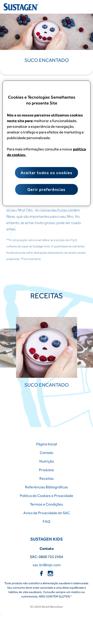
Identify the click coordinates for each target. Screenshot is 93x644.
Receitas (47, 478)
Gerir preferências (46, 189)
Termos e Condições (46, 504)
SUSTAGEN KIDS (46, 539)
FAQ (46, 521)
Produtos (46, 470)
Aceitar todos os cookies (46, 173)
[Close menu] (84, 7)
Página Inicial (47, 444)
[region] (46, 143)
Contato (46, 453)
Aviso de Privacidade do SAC (47, 513)
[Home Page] (22, 7)
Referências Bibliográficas (46, 487)
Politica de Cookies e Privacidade (46, 496)
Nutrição (47, 461)
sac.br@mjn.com (47, 565)
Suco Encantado (47, 60)
